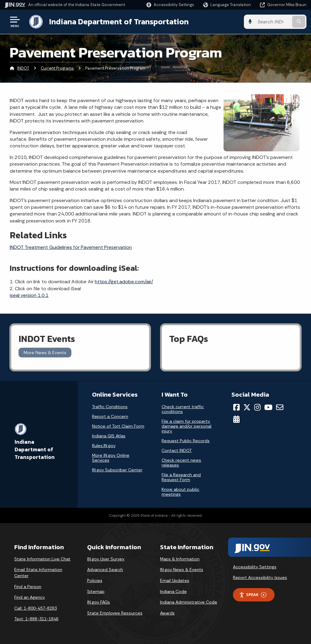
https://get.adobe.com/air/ (124, 282)
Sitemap (96, 591)
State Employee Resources (115, 613)
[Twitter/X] (247, 407)
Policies (95, 580)
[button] (170, 5)
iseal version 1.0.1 (29, 295)
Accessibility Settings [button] (255, 567)
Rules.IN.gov (104, 446)
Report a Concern (110, 416)
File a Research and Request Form (181, 477)
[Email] (280, 407)
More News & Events (45, 353)
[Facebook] (236, 407)
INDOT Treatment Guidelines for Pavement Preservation (71, 247)
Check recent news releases (181, 463)
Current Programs (57, 68)
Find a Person (28, 587)
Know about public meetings (180, 492)
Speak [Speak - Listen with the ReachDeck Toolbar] (253, 595)
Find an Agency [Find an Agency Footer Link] (30, 597)
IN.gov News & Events (182, 570)
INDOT (23, 68)
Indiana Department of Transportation (119, 22)
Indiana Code (173, 591)
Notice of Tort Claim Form (118, 426)
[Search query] (273, 22)
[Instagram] (257, 407)
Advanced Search (105, 570)
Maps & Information (180, 559)
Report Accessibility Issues (260, 577)
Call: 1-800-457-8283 (36, 608)
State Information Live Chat (42, 559)
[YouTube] (268, 407)
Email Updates (175, 580)
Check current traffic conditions (183, 409)
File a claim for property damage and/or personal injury (186, 426)
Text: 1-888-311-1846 (36, 619)
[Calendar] (236, 419)
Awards (167, 613)
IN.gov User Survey (106, 559)
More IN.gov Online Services (111, 458)
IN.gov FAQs (99, 602)
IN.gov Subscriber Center (117, 470)
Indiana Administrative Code (189, 602)
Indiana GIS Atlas (109, 436)
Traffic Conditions (110, 407)
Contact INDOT (177, 450)
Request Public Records (186, 441)
